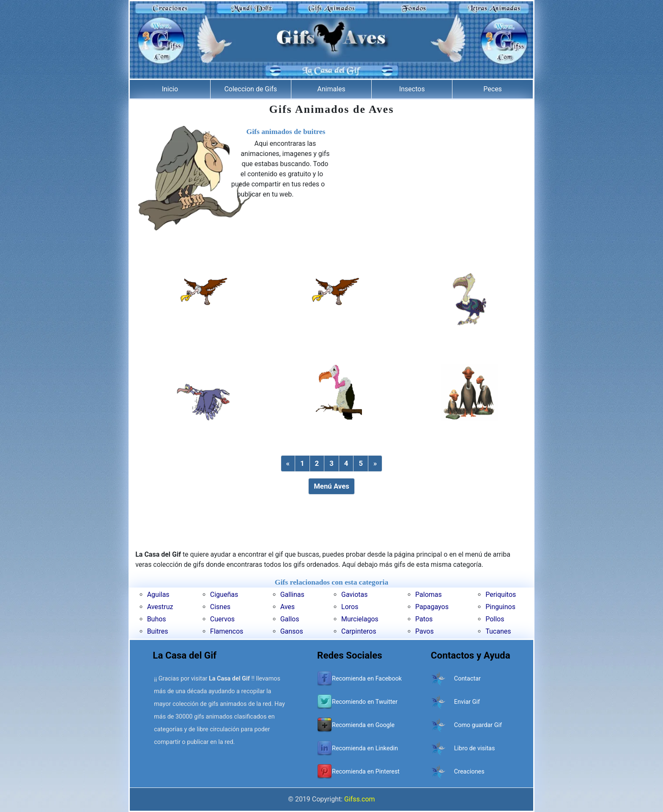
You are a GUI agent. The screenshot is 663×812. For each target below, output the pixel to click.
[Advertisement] (428, 185)
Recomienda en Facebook (367, 679)
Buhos (157, 619)
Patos (424, 619)
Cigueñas (224, 595)
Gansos (292, 631)
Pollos (495, 619)
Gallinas (292, 595)
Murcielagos (360, 619)
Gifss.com (360, 799)
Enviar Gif (467, 702)
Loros (350, 607)
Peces (493, 89)
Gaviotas (354, 595)
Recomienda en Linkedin (365, 748)
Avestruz (160, 607)
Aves (288, 607)
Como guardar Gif (478, 725)
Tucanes (498, 631)
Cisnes (220, 607)
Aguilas (158, 595)
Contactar (467, 679)
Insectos (412, 89)
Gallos (290, 619)
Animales (331, 89)
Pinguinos (500, 607)
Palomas (429, 595)
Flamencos (227, 631)
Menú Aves (331, 486)
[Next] (375, 463)
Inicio (170, 89)
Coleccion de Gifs (251, 89)
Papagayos (432, 607)
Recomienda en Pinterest (366, 772)
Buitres (158, 631)
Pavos (425, 631)
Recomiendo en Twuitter (365, 702)
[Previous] (288, 463)
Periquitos (501, 595)
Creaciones (469, 772)
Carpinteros (359, 631)
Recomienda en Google (363, 725)
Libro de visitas (475, 748)
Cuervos (222, 619)
